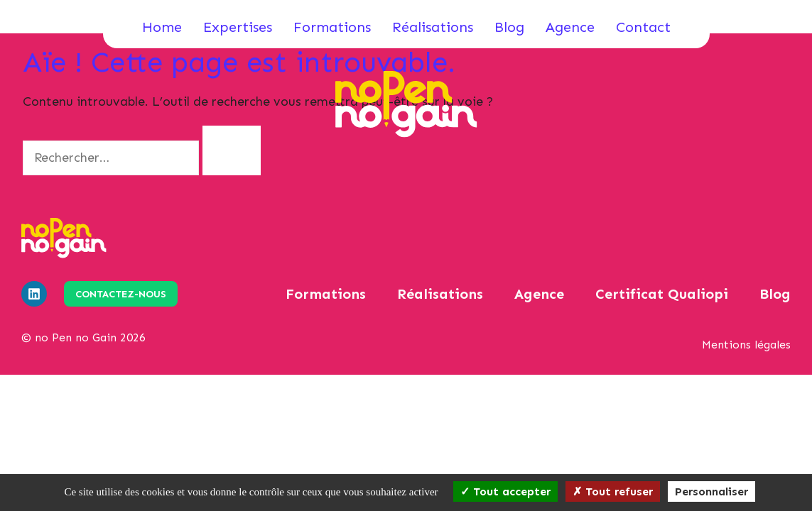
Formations (332, 27)
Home (162, 27)
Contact (643, 27)
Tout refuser (613, 491)
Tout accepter (505, 491)
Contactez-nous (121, 294)
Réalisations (433, 27)
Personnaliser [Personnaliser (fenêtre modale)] (711, 491)
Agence (570, 27)
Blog (509, 27)
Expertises (238, 27)
